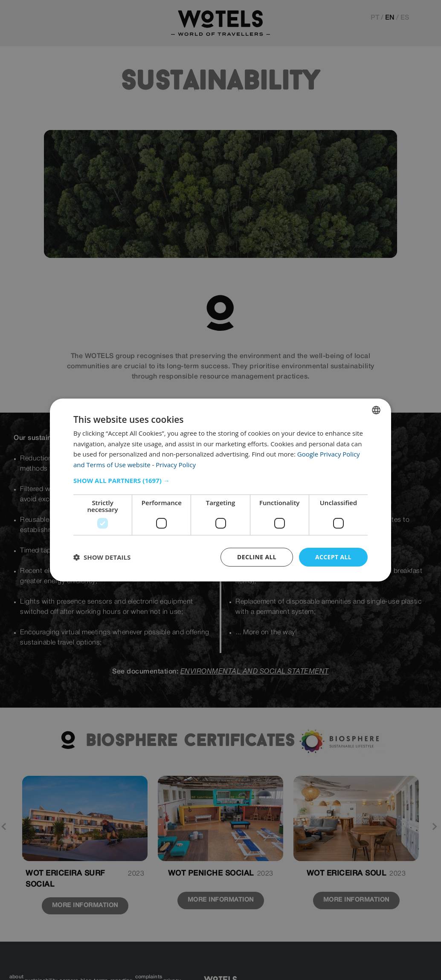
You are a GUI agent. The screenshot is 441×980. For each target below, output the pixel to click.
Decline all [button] (256, 557)
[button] (220, 480)
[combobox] (376, 410)
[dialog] (220, 490)
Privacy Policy (176, 465)
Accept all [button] (333, 557)
